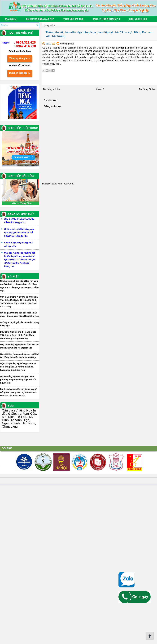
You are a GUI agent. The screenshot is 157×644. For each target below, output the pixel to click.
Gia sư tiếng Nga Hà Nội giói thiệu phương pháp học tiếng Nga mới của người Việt (22, 545)
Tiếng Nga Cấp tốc (73, 19)
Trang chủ (11, 19)
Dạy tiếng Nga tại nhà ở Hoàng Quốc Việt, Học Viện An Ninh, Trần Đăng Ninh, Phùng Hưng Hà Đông (22, 500)
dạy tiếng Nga (120, 48)
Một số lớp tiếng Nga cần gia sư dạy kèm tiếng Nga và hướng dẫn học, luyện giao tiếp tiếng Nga (21, 532)
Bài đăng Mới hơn (49, 89)
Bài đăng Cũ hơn (144, 89)
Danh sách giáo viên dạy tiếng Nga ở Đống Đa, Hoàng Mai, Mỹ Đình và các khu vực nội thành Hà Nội (22, 558)
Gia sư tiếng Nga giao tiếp (40, 19)
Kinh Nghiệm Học (138, 19)
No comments (63, 44)
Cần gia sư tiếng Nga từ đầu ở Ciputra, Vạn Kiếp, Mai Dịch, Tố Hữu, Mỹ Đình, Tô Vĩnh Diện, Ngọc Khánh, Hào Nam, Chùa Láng (23, 584)
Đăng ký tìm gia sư (23, 224)
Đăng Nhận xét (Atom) (60, 184)
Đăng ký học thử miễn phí (106, 19)
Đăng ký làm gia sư (23, 238)
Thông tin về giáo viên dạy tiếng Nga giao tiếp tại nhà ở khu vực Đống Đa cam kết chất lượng (96, 34)
